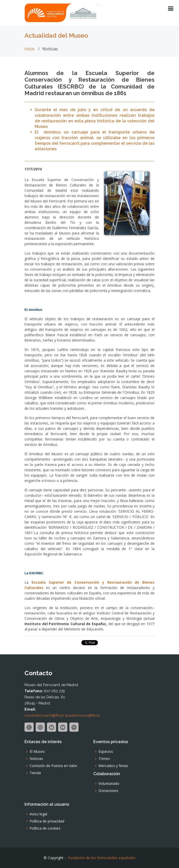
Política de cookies (45, 828)
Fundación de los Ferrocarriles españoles (102, 858)
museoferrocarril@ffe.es (44, 715)
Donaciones (108, 791)
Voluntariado (109, 784)
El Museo (37, 752)
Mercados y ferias (113, 766)
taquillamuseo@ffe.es (83, 715)
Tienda (35, 773)
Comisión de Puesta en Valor (53, 766)
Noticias (36, 759)
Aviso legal (38, 814)
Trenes (104, 759)
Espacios (106, 752)
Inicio (30, 49)
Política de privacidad (47, 821)
